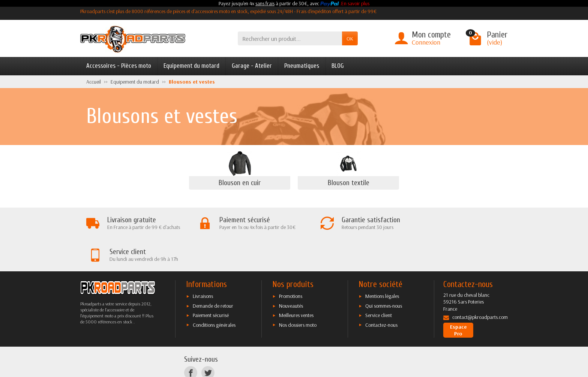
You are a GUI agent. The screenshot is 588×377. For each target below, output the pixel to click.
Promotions (291, 265)
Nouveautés (291, 274)
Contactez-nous (381, 293)
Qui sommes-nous (384, 274)
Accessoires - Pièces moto (119, 66)
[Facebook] (191, 341)
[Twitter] (208, 341)
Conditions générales (214, 293)
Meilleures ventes (296, 284)
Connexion (426, 42)
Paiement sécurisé (211, 284)
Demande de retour (213, 274)
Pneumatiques (302, 66)
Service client (379, 284)
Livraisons (203, 265)
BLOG (338, 66)
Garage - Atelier (252, 66)
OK (350, 39)
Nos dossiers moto (298, 293)
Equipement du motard (191, 66)
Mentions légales (382, 265)
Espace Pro (458, 298)
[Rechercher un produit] (290, 38)
